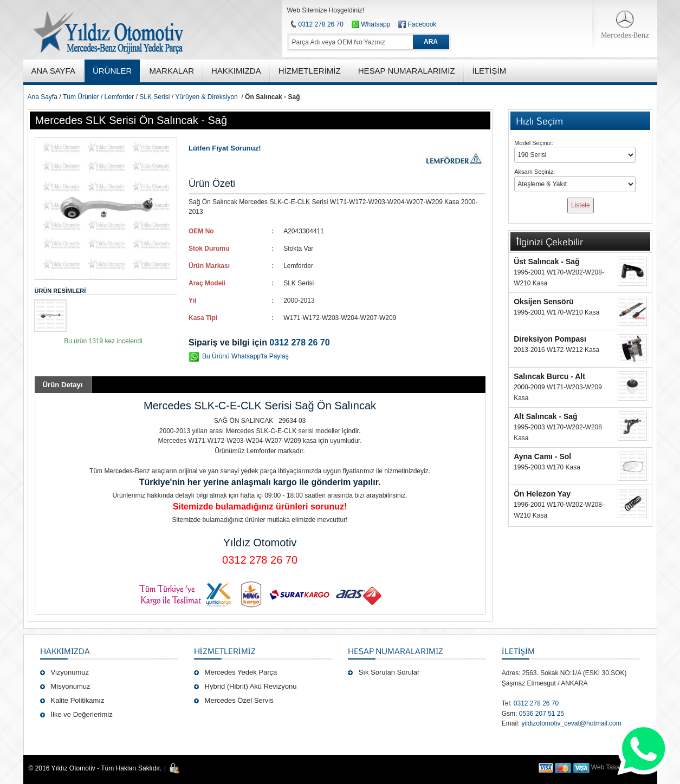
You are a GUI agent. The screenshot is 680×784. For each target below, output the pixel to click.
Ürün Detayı (63, 385)
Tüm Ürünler (81, 97)
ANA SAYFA (53, 71)
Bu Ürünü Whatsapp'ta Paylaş (245, 356)
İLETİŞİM (518, 651)
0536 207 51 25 (542, 714)
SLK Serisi (154, 97)
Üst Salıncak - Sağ (546, 262)
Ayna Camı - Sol (542, 456)
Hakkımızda (65, 651)
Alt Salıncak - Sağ (545, 416)
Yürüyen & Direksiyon (206, 97)
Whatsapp (371, 24)
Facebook (422, 24)
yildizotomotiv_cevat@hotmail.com (571, 723)
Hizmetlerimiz (225, 651)
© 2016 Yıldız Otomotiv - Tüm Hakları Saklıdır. (95, 768)
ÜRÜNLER (112, 71)
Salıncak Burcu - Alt (549, 376)
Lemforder (119, 97)
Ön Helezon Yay (542, 494)
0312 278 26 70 (321, 24)
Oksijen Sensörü (543, 302)
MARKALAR (171, 71)
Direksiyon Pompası (550, 339)
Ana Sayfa (43, 97)
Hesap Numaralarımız (396, 651)
